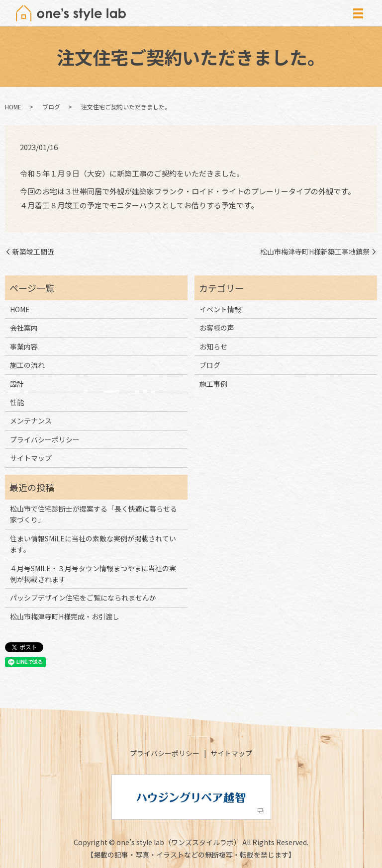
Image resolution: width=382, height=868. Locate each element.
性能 (17, 402)
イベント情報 (220, 309)
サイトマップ (31, 458)
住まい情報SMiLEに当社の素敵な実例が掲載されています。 (93, 544)
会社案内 (24, 328)
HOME (13, 107)
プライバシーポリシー (45, 439)
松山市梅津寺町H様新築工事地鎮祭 (315, 252)
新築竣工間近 (33, 252)
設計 (17, 384)
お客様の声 (217, 328)
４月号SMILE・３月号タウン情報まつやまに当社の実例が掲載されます (93, 574)
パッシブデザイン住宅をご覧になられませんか (83, 598)
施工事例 (213, 384)
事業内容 (24, 347)
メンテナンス (31, 421)
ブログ (51, 107)
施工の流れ (27, 365)
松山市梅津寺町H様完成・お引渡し (65, 616)
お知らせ (213, 347)
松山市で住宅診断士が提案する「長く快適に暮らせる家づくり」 (94, 514)
